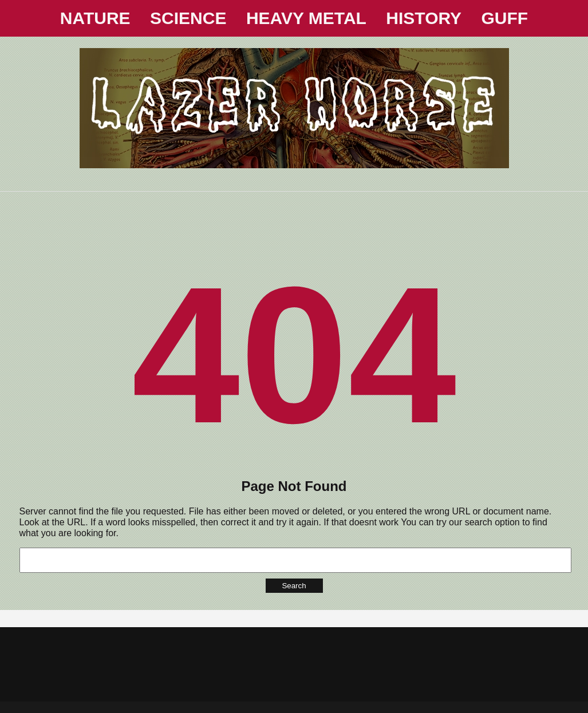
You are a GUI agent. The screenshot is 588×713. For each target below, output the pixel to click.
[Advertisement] (294, 217)
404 (294, 355)
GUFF (505, 18)
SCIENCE (188, 18)
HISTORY (424, 18)
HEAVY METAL (306, 18)
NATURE (95, 18)
